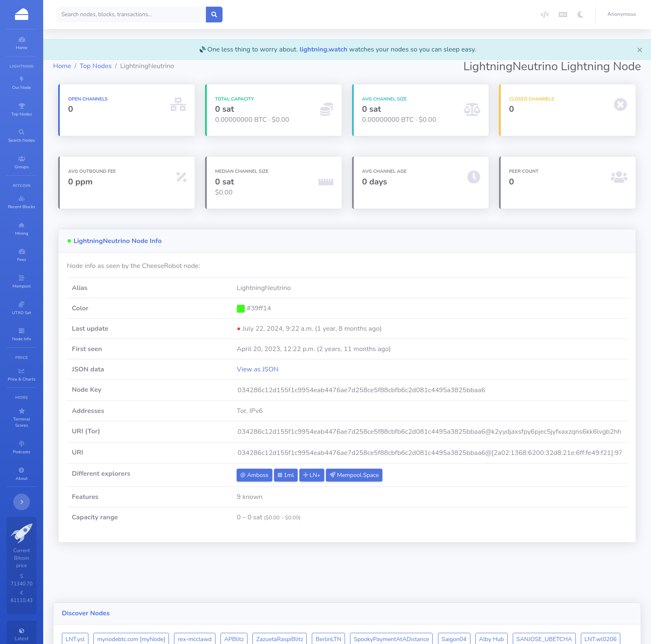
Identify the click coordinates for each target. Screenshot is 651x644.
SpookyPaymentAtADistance (441, 589)
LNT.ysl (125, 589)
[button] (623, 15)
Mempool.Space (389, 475)
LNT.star (209, 606)
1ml (321, 475)
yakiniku (288, 606)
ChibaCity (173, 606)
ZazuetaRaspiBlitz (329, 589)
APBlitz (284, 589)
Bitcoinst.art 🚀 (331, 606)
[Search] (181, 15)
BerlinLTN (378, 589)
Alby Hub (541, 589)
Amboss (290, 475)
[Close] (640, 49)
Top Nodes (146, 66)
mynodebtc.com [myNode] (181, 589)
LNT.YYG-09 (248, 606)
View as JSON (293, 369)
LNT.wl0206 (132, 606)
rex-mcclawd (244, 589)
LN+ (347, 475)
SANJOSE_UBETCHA (594, 589)
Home (112, 66)
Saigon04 (504, 589)
